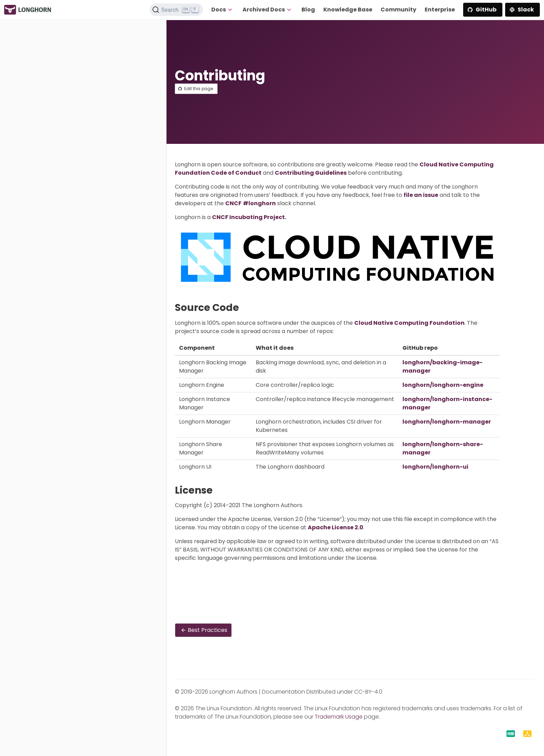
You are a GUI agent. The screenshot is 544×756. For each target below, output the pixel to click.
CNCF (233, 203)
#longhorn (259, 203)
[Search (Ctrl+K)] (176, 10)
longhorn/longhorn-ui (435, 467)
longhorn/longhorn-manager (447, 422)
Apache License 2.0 (335, 527)
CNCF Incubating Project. (249, 217)
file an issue (421, 195)
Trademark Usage (339, 717)
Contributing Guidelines (311, 173)
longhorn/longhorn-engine (443, 385)
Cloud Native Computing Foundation (409, 323)
